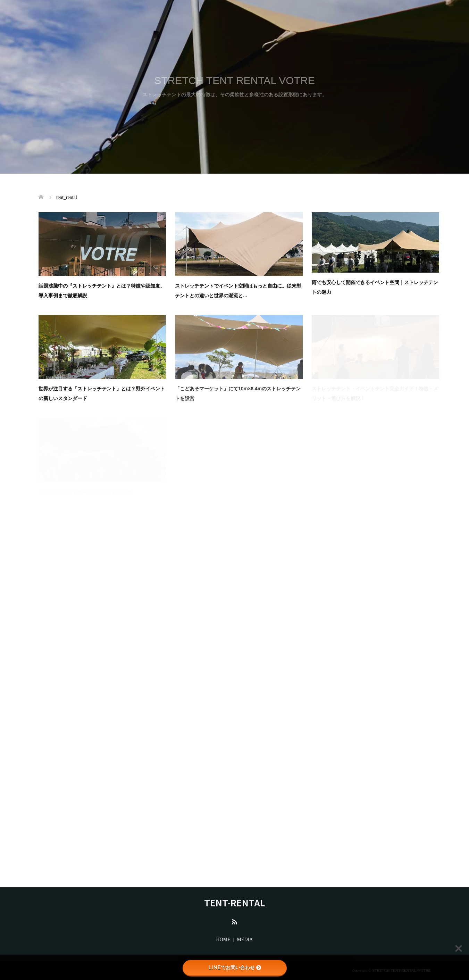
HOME (223, 940)
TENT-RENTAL (234, 903)
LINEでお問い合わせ (235, 967)
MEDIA (245, 940)
